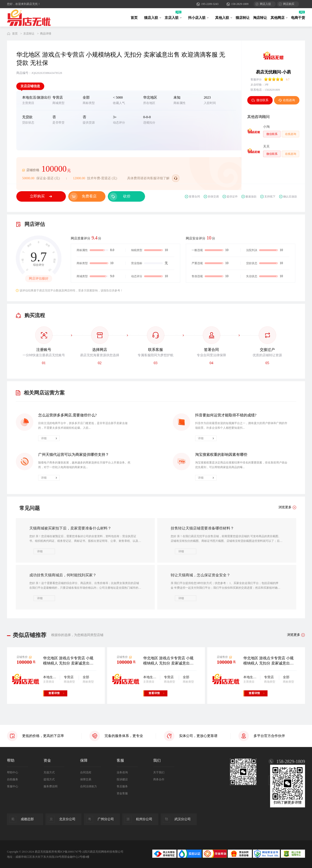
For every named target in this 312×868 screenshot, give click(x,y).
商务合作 (159, 779)
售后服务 (122, 786)
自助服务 (13, 779)
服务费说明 (51, 786)
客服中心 (13, 786)
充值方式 (49, 772)
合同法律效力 (88, 786)
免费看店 (89, 196)
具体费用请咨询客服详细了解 (148, 178)
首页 (134, 18)
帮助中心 (13, 772)
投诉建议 (122, 779)
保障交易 (86, 779)
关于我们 (159, 772)
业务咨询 (122, 772)
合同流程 (86, 772)
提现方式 (49, 779)
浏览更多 (294, 635)
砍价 (127, 196)
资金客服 (122, 793)
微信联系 (260, 100)
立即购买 (37, 196)
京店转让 (29, 34)
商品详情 (46, 34)
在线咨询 (287, 100)
